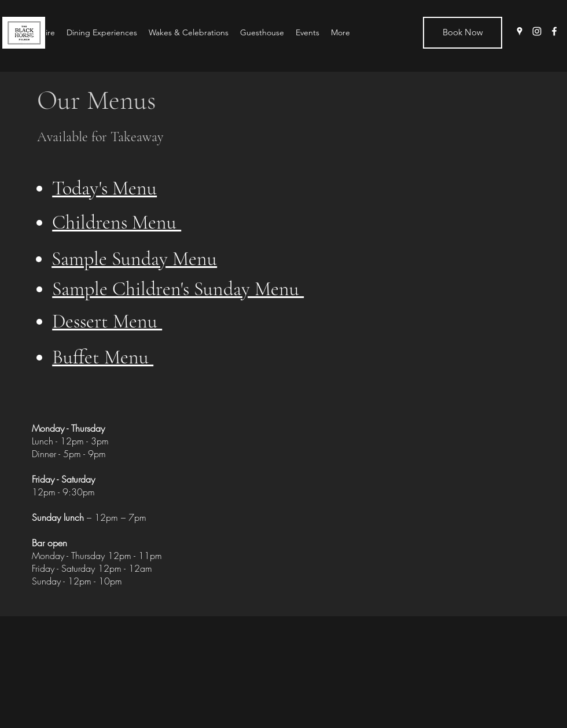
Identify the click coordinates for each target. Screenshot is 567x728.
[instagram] (537, 31)
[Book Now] (463, 33)
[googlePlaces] (520, 31)
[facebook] (554, 31)
